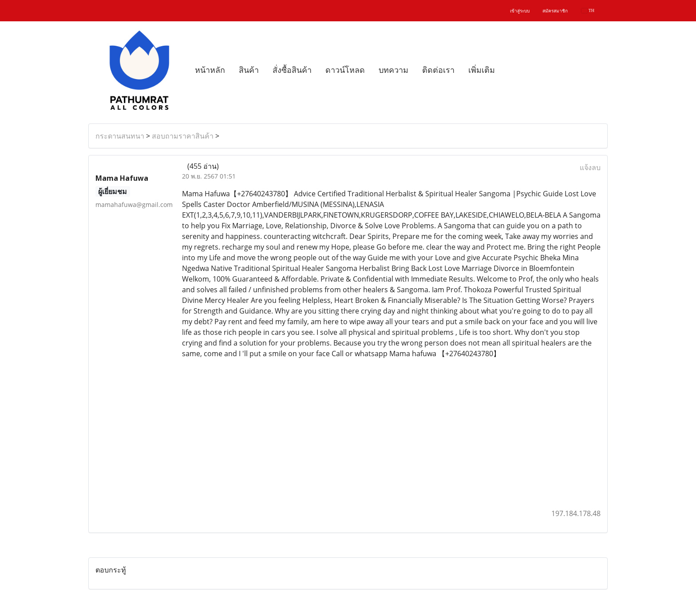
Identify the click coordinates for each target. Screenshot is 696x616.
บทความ (393, 70)
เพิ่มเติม (482, 70)
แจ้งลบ (590, 167)
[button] (510, 70)
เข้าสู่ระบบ (520, 11)
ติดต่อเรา (438, 70)
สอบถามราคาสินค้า (183, 136)
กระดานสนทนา (120, 136)
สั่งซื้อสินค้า (292, 70)
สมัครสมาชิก (555, 11)
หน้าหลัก (210, 70)
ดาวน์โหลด (345, 70)
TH (588, 10)
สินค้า (249, 70)
